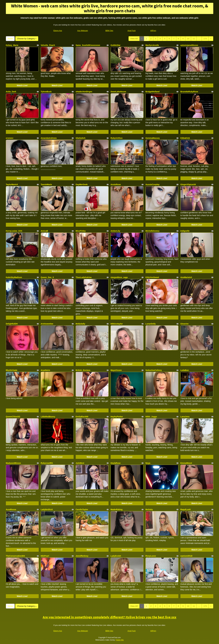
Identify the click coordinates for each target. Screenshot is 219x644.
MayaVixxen (116, 370)
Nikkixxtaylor (117, 324)
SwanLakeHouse (118, 92)
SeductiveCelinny (154, 370)
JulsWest (80, 463)
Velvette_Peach (48, 45)
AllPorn (153, 31)
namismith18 (186, 556)
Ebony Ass (58, 31)
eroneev (10, 138)
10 (188, 39)
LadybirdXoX (47, 509)
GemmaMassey (153, 138)
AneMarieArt (186, 277)
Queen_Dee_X (47, 277)
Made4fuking (117, 509)
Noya (148, 463)
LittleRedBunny (48, 417)
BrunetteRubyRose (189, 92)
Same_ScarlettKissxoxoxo (88, 45)
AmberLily (115, 231)
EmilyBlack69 (82, 417)
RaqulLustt (186, 509)
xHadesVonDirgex (84, 92)
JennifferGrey (82, 556)
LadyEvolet (116, 556)
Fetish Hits (120, 640)
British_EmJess (83, 370)
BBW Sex (109, 31)
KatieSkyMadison (14, 277)
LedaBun (185, 370)
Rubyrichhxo (117, 138)
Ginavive (185, 324)
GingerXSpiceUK (188, 184)
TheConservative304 (15, 556)
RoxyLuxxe (151, 556)
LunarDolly (151, 324)
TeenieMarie (46, 184)
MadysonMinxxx (13, 463)
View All (134, 39)
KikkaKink (185, 138)
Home (10, 39)
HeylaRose (116, 463)
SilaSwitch (81, 138)
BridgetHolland (153, 92)
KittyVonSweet (152, 277)
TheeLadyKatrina (84, 277)
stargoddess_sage (119, 277)
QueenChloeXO (13, 417)
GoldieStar (116, 45)
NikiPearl (45, 556)
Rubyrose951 (47, 463)
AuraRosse (11, 509)
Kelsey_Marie (12, 45)
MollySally (80, 324)
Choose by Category (27, 39)
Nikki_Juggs (151, 417)
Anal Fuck (132, 31)
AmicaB (44, 231)
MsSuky (149, 509)
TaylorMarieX (12, 184)
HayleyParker (117, 417)
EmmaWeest (186, 463)
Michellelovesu (153, 231)
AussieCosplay (153, 184)
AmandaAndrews (49, 138)
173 (205, 39)
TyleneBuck (46, 92)
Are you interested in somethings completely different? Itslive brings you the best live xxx (109, 617)
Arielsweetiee (47, 324)
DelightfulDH (12, 324)
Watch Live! (22, 85)
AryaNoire (45, 370)
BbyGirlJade (12, 370)
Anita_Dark (11, 92)
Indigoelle (185, 231)
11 (194, 39)
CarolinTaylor (82, 509)
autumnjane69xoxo (189, 45)
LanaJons (185, 417)
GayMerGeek (82, 184)
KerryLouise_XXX (14, 231)
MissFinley (81, 231)
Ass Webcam (83, 31)
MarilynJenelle (152, 45)
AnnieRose (116, 184)
